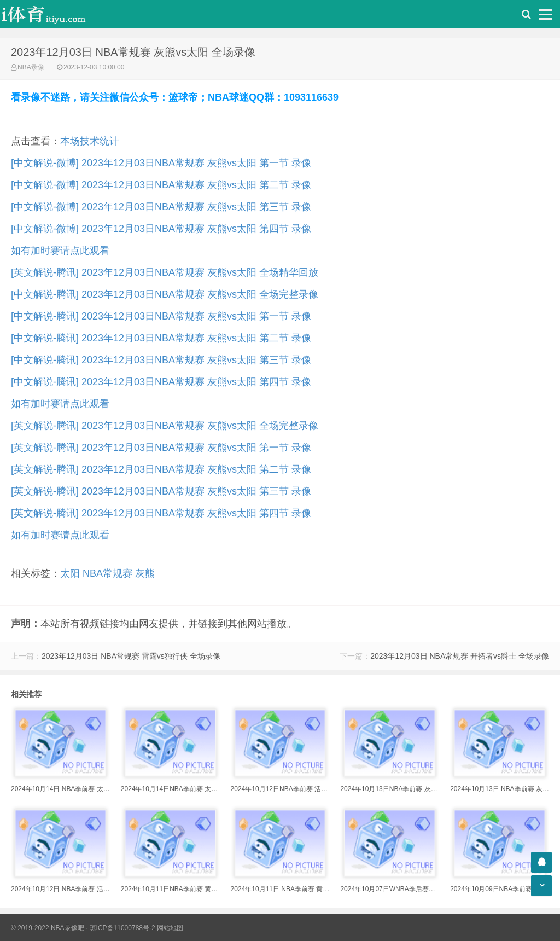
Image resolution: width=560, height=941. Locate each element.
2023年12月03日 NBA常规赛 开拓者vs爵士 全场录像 (460, 656)
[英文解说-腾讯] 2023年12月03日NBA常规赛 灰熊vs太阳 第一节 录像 (161, 448)
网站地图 (170, 928)
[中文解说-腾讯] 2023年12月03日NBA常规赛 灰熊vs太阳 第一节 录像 (161, 316)
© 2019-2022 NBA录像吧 (48, 928)
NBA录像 (31, 67)
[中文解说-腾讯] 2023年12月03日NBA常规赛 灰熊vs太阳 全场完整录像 (165, 294)
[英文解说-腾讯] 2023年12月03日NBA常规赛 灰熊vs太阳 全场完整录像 (165, 426)
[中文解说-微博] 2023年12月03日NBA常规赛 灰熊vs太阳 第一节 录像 (161, 163)
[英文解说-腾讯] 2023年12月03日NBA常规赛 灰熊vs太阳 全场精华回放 (165, 272)
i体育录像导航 (55, 14)
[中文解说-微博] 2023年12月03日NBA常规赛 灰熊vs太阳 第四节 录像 (161, 229)
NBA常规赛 (107, 573)
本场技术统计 (90, 141)
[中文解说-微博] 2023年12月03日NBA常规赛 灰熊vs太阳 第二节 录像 (161, 185)
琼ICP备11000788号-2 (122, 928)
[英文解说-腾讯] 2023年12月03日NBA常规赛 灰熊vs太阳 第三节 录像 (161, 491)
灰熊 (145, 573)
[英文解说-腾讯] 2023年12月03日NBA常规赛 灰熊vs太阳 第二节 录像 (161, 469)
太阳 (70, 573)
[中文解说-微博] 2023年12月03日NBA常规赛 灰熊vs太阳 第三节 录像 (161, 207)
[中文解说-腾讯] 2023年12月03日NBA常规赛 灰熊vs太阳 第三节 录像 (161, 360)
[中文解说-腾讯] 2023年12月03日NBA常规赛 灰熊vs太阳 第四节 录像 (161, 382)
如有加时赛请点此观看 (60, 251)
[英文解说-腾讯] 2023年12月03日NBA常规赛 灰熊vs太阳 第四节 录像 (161, 513)
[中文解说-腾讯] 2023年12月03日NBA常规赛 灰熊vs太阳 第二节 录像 (161, 338)
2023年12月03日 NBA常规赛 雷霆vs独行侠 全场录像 (131, 656)
